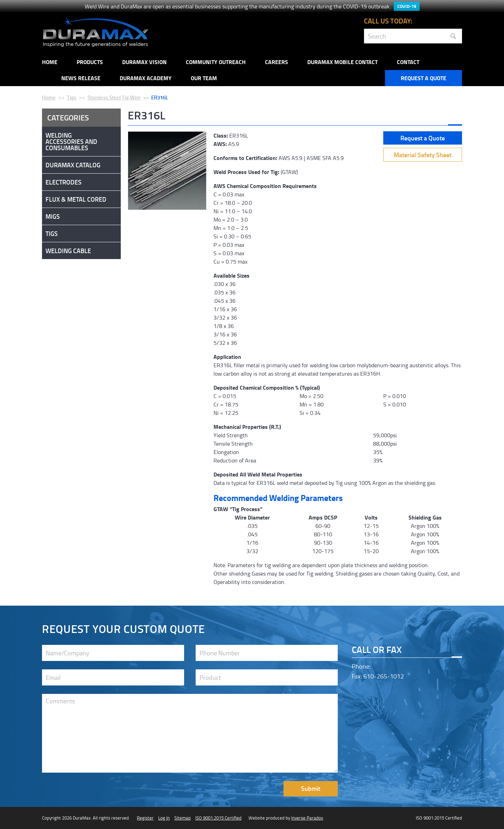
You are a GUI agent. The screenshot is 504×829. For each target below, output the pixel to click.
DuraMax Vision (144, 62)
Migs (53, 216)
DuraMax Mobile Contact (342, 62)
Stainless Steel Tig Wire (114, 97)
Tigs (72, 97)
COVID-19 (407, 6)
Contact (408, 62)
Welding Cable (68, 251)
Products (90, 62)
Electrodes (64, 182)
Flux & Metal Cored (76, 199)
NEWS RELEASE (81, 78)
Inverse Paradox (307, 818)
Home (50, 62)
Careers (276, 62)
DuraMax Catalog (73, 165)
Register (145, 818)
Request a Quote (423, 78)
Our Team (204, 78)
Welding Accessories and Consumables (71, 141)
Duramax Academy (146, 78)
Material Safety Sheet (423, 155)
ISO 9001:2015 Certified (218, 818)
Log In (164, 818)
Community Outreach (216, 62)
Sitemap (183, 818)
